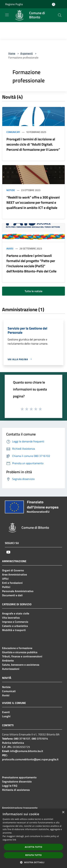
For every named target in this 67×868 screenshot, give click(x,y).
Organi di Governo (13, 570)
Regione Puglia (14, 4)
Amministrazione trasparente (20, 808)
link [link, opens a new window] (14, 840)
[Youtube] (8, 552)
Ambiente (8, 660)
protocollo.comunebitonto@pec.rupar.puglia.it (30, 759)
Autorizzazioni (11, 669)
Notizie (11, 190)
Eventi (6, 712)
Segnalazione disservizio (17, 781)
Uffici (5, 579)
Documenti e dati (12, 595)
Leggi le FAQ (10, 786)
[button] (33, 862)
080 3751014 (40, 739)
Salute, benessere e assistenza (21, 665)
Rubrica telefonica (13, 743)
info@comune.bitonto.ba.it (27, 751)
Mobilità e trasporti (14, 630)
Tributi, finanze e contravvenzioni (22, 656)
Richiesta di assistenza (16, 790)
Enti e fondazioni (12, 583)
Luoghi (6, 716)
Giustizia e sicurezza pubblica (20, 652)
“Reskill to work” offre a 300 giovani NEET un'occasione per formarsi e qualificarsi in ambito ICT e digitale (33, 202)
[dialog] (33, 838)
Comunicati (13, 132)
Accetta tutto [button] (33, 847)
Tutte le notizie (33, 291)
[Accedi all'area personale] (54, 4)
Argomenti (27, 53)
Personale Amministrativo (18, 591)
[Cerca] (60, 15)
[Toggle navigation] (7, 15)
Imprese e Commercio (15, 622)
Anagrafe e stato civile (16, 613)
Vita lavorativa (11, 618)
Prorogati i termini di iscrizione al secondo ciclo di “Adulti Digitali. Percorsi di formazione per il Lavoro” (33, 144)
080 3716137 (22, 739)
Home (12, 53)
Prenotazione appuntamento (19, 777)
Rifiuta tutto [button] (34, 855)
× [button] (63, 812)
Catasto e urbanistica (15, 626)
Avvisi (10, 248)
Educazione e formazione (17, 648)
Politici (6, 587)
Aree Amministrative (14, 574)
